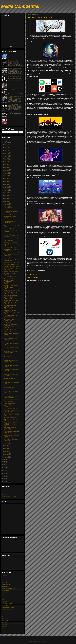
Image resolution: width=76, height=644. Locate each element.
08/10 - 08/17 (7, 174)
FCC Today (4, 594)
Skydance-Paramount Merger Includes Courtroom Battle (11, 260)
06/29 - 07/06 (7, 183)
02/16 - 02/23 (7, 448)
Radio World (5, 624)
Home (51, 317)
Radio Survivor (5, 621)
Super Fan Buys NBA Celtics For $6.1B (12, 265)
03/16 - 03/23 (7, 206)
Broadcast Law (5, 587)
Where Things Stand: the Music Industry (12, 368)
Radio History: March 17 (9, 442)
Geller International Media (7, 596)
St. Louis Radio (5, 630)
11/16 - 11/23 (7, 152)
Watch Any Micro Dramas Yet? (10, 434)
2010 (5, 481)
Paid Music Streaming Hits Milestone (11, 346)
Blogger (47, 641)
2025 (5, 141)
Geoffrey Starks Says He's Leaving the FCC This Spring (11, 358)
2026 (5, 140)
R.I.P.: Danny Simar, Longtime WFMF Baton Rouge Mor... (11, 316)
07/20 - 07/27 (7, 178)
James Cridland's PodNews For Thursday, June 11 (11, 491)
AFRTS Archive (5, 575)
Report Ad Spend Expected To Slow (11, 347)
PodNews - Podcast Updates (8, 617)
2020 (5, 466)
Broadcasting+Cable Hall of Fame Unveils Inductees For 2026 (14, 61)
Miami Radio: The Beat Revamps (14, 119)
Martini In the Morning (6, 609)
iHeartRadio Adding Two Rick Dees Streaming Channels (11, 248)
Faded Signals (5, 592)
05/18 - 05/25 (7, 192)
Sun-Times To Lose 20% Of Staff (10, 329)
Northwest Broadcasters (7, 611)
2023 (5, 461)
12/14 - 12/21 (7, 146)
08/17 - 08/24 (7, 172)
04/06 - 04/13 (7, 202)
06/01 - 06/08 (7, 189)
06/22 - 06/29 (7, 185)
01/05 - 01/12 (7, 458)
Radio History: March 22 (9, 241)
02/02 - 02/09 (7, 452)
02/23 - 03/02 (7, 447)
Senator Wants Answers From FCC (11, 377)
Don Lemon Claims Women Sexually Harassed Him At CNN (11, 397)
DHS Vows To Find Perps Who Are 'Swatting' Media (11, 281)
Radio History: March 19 (9, 356)
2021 (5, 464)
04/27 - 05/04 (7, 197)
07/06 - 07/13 (7, 181)
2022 (5, 463)
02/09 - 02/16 (7, 450)
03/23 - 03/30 (7, 205)
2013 (5, 477)
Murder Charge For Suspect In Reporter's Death (10, 311)
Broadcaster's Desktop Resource (8, 588)
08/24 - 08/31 (7, 171)
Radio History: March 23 (9, 208)
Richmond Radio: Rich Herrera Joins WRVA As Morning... (11, 373)
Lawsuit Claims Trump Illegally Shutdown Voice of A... (10, 222)
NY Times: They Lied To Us (9, 388)
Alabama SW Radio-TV (7, 579)
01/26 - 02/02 (7, 453)
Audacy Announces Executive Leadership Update (10, 404)
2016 (5, 472)
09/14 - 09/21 (7, 166)
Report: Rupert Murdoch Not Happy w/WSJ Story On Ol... (11, 322)
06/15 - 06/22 (7, 186)
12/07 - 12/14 (7, 147)
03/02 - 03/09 (7, 445)
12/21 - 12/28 (7, 144)
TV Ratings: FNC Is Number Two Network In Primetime (10, 320)
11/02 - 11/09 (7, 155)
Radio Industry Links (6, 495)
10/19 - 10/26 (7, 158)
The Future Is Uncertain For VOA (10, 379)
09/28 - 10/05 (7, 163)
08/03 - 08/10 (7, 175)
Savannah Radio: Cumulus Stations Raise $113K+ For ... (11, 272)
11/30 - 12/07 (7, 149)
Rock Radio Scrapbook (7, 628)
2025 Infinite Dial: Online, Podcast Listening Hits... (11, 243)
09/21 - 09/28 (7, 164)
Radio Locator (5, 619)
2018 (5, 469)
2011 (5, 480)
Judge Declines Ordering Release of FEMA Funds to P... (11, 298)
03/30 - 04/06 (7, 203)
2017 (5, 470)
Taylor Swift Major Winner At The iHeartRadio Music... (10, 381)
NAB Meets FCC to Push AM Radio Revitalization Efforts (15, 69)
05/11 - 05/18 (7, 194)
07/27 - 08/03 (7, 177)
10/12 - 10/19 (7, 160)
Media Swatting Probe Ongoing (10, 430)
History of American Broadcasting (9, 598)
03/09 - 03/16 (7, 444)
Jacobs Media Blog (6, 602)
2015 (5, 474)
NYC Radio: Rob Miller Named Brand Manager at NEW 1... (11, 361)
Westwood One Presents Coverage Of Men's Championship (11, 352)
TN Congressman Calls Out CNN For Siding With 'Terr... (11, 331)
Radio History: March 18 (9, 402)
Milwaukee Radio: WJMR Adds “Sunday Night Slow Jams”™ (12, 293)
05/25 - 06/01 (7, 191)
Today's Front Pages (6, 632)
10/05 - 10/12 (7, 161)
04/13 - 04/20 (7, 200)
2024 (5, 460)
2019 (5, 467)
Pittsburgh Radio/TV (6, 615)
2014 (5, 475)
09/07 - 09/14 (7, 168)
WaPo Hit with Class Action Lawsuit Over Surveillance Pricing (15, 105)
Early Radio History (6, 590)
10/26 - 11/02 (7, 157)
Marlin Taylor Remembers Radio (8, 607)
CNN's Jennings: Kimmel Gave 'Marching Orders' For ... (10, 258)
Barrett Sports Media (6, 585)
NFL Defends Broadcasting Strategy (15, 90)
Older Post (71, 317)
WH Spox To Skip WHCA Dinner (10, 438)
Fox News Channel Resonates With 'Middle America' (11, 409)
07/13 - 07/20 (7, 180)
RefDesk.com (5, 626)
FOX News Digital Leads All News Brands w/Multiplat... (10, 336)
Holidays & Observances (7, 600)
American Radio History (7, 581)
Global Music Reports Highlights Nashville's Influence (10, 229)
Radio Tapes (5, 622)
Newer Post (30, 317)
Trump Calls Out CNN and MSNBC (11, 224)
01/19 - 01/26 (7, 455)
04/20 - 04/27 (7, 198)
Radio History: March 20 (9, 318)
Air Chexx (4, 577)
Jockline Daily (5, 605)
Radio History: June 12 (12, 54)
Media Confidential (20, 6)
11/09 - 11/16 (7, 154)
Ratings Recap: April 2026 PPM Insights (9, 497)
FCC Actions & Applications (7, 493)
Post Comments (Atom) (53, 321)
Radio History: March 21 (9, 279)
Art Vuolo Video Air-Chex (7, 583)
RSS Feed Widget (13, 47)
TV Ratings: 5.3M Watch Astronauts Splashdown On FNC (11, 296)
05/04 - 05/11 (7, 195)
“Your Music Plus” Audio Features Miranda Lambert (11, 395)
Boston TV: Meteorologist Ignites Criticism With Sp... (10, 283)
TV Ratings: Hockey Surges (13, 112)
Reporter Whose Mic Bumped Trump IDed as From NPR (11, 411)
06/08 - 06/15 (7, 188)
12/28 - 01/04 (7, 143)
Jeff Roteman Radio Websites (8, 604)
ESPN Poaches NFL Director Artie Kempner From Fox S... (11, 308)
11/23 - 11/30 (7, 150)
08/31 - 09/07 (7, 169)
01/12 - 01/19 (7, 456)
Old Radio (4, 613)
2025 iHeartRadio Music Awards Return (12, 413)
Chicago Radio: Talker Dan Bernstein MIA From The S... (11, 366)
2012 (5, 478)
